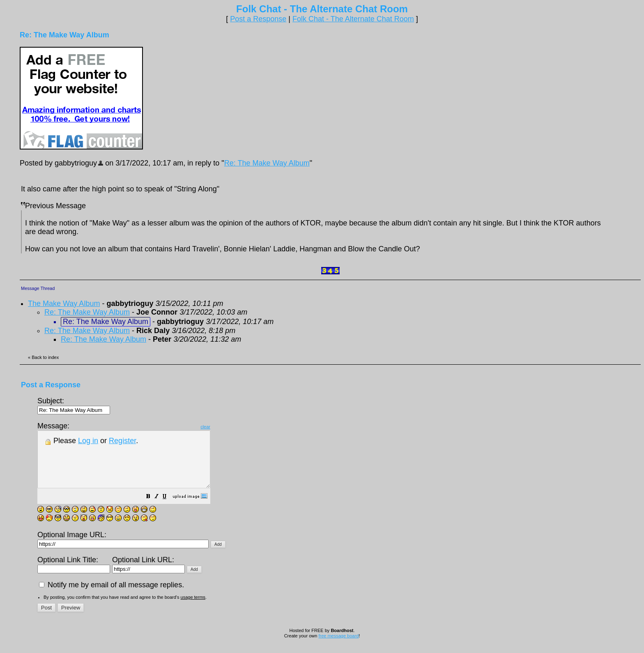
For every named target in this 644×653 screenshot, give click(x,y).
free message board (338, 647)
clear (226, 427)
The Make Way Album (64, 304)
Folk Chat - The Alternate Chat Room (353, 19)
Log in (88, 441)
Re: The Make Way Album (267, 163)
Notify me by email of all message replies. (112, 596)
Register (122, 441)
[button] (169, 508)
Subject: (74, 405)
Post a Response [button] (258, 19)
